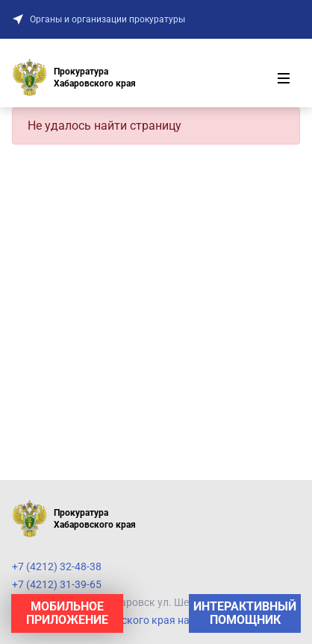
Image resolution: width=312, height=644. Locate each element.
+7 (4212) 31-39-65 (57, 584)
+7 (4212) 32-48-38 (57, 566)
